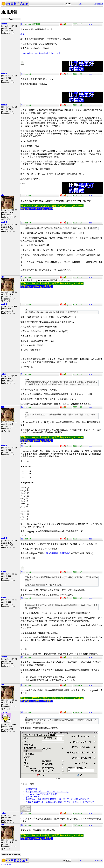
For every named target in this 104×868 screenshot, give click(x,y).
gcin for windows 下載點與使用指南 (41, 795)
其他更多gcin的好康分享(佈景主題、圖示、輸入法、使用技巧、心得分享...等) (61, 802)
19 (22, 825)
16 (22, 685)
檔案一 (24, 34)
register (100, 4)
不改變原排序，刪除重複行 (58, 554)
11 (22, 446)
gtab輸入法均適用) (81, 800)
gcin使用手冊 (31, 789)
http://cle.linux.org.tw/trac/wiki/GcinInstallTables (41, 53)
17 (22, 713)
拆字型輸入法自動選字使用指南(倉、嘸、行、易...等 (49, 800)
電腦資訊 (17, 4)
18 (22, 814)
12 (22, 539)
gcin (26, 4)
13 (22, 572)
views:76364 (6, 865)
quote (90, 24)
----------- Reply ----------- (11, 19)
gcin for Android (32, 797)
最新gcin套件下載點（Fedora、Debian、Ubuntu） (47, 792)
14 (22, 598)
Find (80, 4)
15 (22, 657)
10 (22, 407)
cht (8, 4)
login (96, 4)
